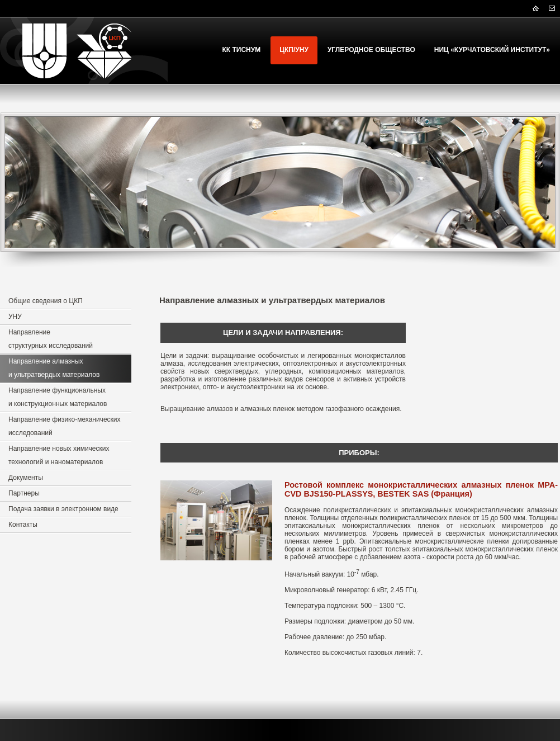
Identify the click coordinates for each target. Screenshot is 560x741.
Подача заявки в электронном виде (63, 509)
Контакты (23, 525)
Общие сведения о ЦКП (46, 301)
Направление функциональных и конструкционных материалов (58, 397)
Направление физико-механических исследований (65, 426)
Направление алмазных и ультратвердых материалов (54, 368)
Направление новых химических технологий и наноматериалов (59, 455)
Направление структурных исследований (51, 339)
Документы (26, 478)
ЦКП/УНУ (294, 50)
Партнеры (24, 493)
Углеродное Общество (371, 50)
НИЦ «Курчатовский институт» (492, 50)
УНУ (15, 317)
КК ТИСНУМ (242, 50)
